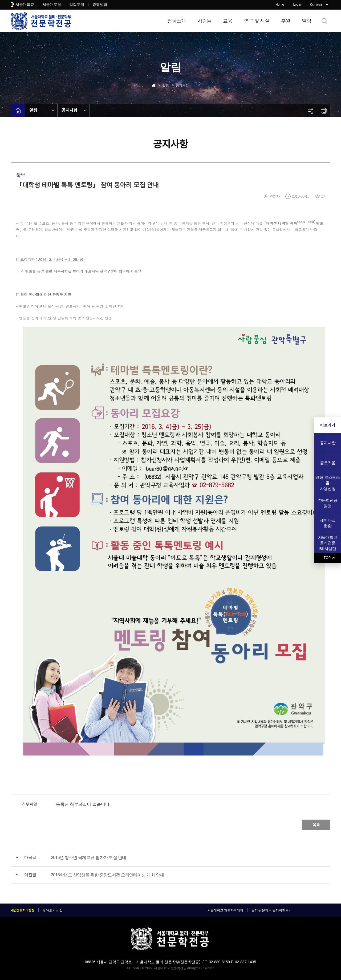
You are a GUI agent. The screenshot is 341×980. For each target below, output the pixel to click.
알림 (307, 21)
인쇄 (324, 111)
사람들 (205, 21)
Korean (316, 5)
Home (280, 5)
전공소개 (176, 21)
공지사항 (182, 86)
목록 (316, 825)
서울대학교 (25, 5)
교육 (228, 21)
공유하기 (310, 111)
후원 (286, 21)
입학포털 (77, 5)
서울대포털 (52, 5)
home (18, 111)
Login (297, 5)
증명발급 (100, 5)
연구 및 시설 (257, 21)
